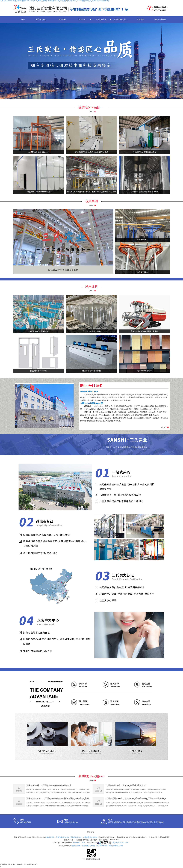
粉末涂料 (62, 19)
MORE (91, 112)
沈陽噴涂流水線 (76, 837)
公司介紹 (82, 19)
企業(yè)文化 (101, 19)
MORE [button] (164, 427)
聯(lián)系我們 (160, 19)
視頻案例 (140, 19)
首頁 (23, 19)
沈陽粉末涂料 (50, 837)
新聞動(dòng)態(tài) (121, 19)
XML (127, 843)
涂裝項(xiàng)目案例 (43, 19)
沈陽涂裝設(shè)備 (63, 837)
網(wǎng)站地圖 (118, 843)
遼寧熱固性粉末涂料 (90, 837)
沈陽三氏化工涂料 (79, 843)
